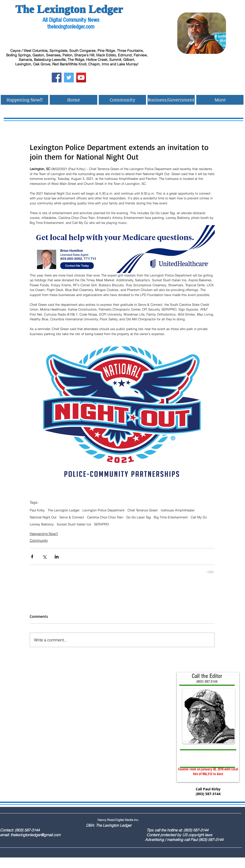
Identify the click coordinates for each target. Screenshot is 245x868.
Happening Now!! (44, 534)
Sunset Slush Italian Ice (74, 524)
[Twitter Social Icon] (69, 78)
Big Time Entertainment (171, 517)
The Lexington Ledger (64, 510)
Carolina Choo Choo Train (105, 517)
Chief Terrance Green (143, 510)
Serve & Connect (72, 517)
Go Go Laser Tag (138, 517)
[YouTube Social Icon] (81, 78)
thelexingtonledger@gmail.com (35, 835)
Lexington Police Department (103, 510)
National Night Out (43, 517)
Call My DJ (199, 517)
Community (39, 540)
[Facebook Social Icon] (57, 78)
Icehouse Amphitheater (178, 510)
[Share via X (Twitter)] (44, 557)
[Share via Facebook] (32, 557)
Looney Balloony (42, 524)
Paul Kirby (37, 510)
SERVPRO (101, 524)
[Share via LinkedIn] (57, 557)
